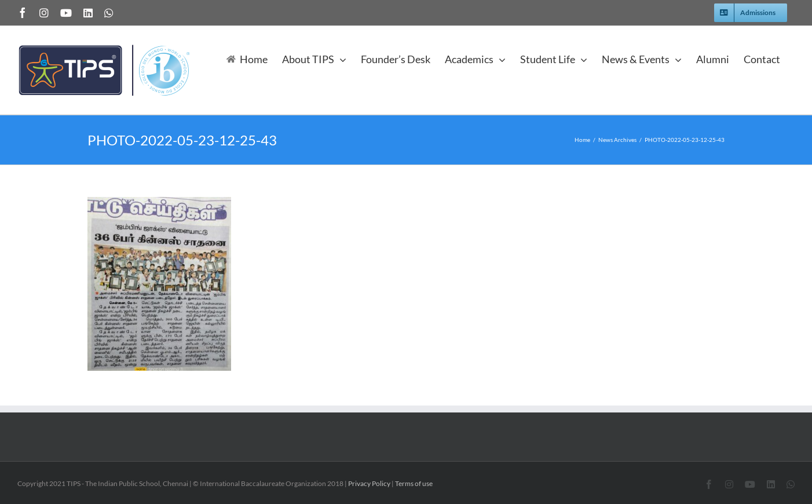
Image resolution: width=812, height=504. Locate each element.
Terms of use (414, 483)
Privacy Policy (369, 483)
